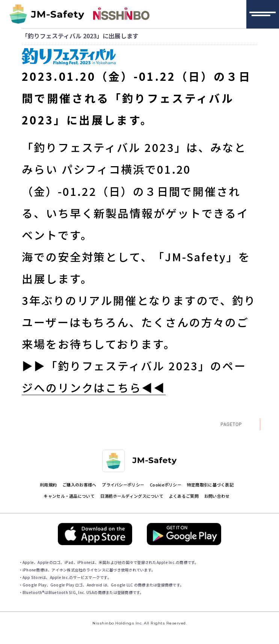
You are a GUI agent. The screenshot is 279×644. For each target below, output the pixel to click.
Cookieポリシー (166, 485)
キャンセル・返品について (69, 496)
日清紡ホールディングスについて (132, 496)
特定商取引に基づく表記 (210, 485)
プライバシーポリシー (123, 485)
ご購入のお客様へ (79, 485)
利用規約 (48, 485)
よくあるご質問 (184, 496)
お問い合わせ (217, 496)
